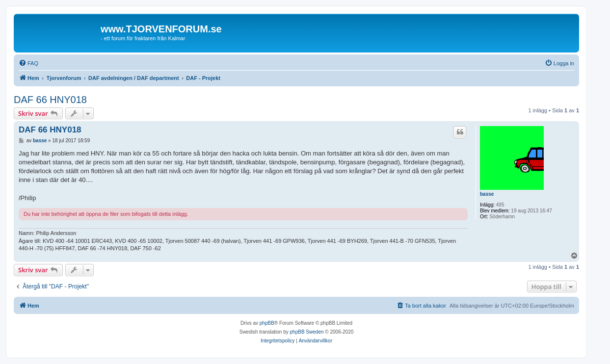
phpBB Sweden (307, 332)
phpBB (267, 323)
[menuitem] (28, 63)
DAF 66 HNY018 (50, 100)
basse (487, 194)
